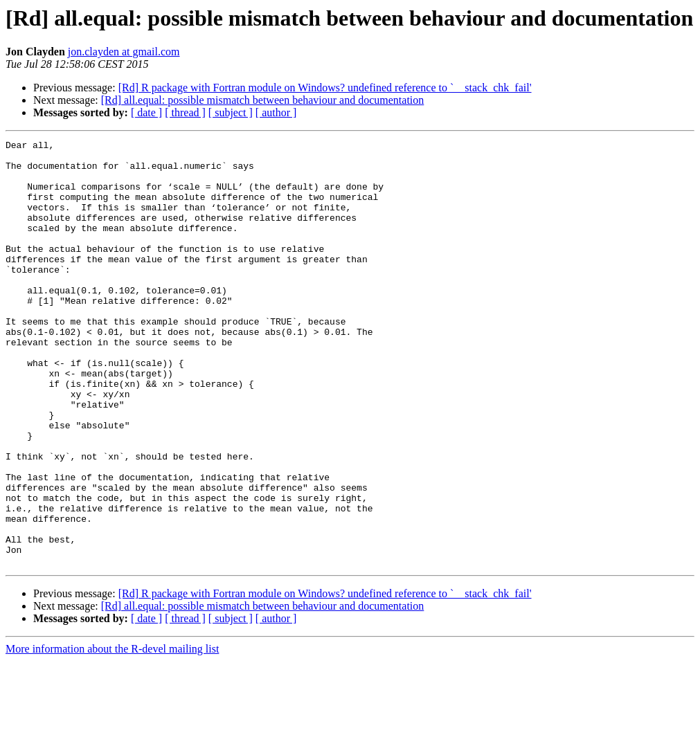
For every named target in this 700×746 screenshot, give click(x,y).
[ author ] (276, 112)
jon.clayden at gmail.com (124, 52)
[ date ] (146, 112)
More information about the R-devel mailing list (112, 734)
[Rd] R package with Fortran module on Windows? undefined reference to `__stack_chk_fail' (325, 88)
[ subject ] (231, 112)
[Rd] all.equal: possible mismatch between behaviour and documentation (263, 100)
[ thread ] (185, 112)
